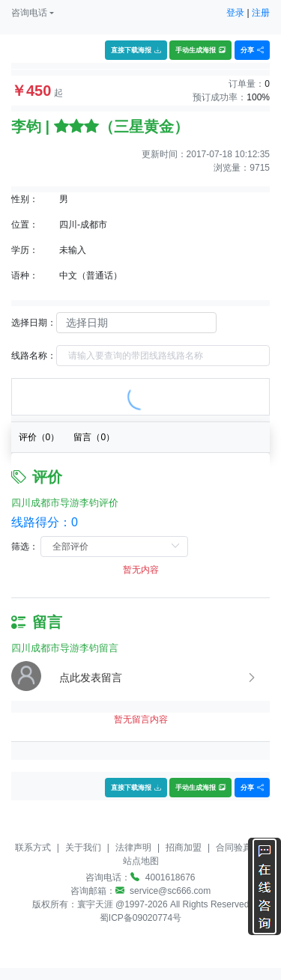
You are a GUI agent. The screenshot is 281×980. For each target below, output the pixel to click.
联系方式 (33, 847)
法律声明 (133, 847)
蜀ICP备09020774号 (140, 918)
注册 (261, 13)
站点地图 (141, 861)
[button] (33, 13)
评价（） (39, 437)
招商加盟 (184, 847)
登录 (235, 13)
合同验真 (234, 847)
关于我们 (83, 847)
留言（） (94, 437)
